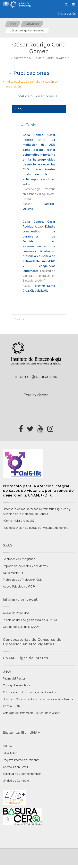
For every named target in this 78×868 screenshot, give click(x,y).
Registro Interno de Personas (21, 760)
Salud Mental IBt (13, 573)
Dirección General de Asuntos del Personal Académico (38, 699)
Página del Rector (14, 679)
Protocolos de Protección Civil (22, 580)
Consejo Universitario (16, 685)
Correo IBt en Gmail (15, 767)
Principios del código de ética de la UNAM (30, 620)
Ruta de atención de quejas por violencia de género (36, 528)
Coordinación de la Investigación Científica (30, 692)
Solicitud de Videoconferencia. (22, 774)
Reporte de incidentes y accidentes (25, 566)
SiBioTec (8, 746)
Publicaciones (28, 73)
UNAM (7, 672)
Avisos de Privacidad (16, 613)
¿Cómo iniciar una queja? (19, 521)
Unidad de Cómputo (16, 781)
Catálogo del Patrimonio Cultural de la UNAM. (32, 713)
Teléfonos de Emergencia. (19, 559)
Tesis (27, 125)
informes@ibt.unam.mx (36, 377)
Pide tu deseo (36, 395)
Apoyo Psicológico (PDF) (19, 587)
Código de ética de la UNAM (21, 627)
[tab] (39, 109)
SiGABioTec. (10, 753)
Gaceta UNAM (12, 706)
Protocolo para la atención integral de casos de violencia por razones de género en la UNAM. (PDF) (38, 491)
